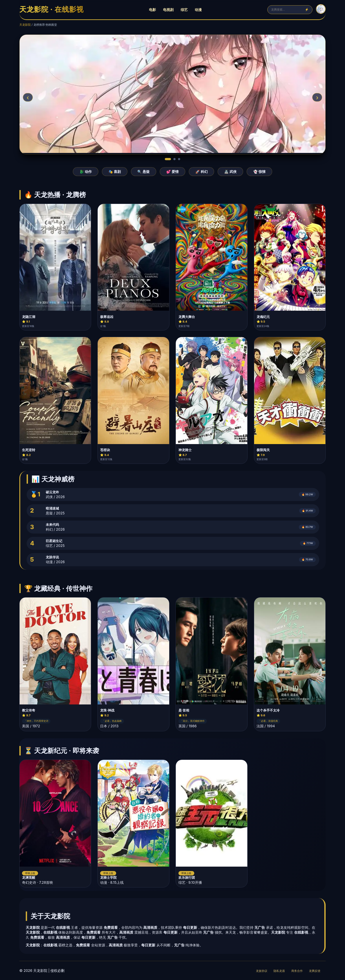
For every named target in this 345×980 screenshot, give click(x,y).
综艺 (184, 10)
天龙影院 (25, 25)
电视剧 (168, 10)
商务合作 (297, 971)
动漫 (198, 10)
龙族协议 (262, 971)
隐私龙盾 (279, 971)
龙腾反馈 (315, 971)
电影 (152, 10)
